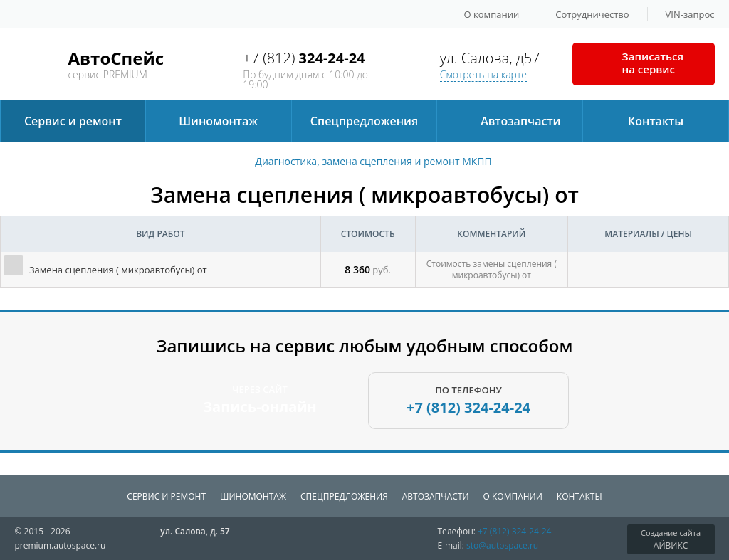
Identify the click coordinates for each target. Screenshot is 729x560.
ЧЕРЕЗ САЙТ (260, 400)
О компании (492, 14)
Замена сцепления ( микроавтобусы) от (118, 270)
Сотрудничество (592, 14)
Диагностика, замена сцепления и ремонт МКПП (373, 162)
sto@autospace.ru (502, 545)
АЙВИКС (671, 539)
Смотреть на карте (483, 74)
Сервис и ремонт (73, 121)
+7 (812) (304, 58)
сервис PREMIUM (116, 62)
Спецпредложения (364, 121)
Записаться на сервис (653, 63)
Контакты (656, 121)
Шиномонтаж (218, 121)
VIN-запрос (690, 14)
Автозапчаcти (520, 121)
